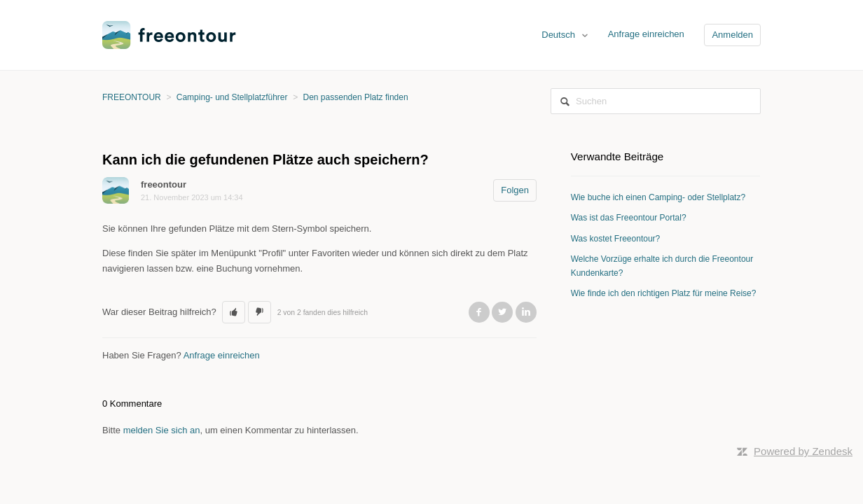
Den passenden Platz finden (356, 97)
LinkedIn (526, 312)
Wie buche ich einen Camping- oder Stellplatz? (658, 197)
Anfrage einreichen (646, 34)
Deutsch (559, 35)
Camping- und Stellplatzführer (232, 97)
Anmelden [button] (732, 35)
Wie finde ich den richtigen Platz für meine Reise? (664, 293)
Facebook (479, 312)
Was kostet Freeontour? (616, 239)
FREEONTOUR (132, 97)
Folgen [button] (515, 190)
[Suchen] (656, 101)
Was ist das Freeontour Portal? (629, 218)
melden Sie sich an (162, 430)
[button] (234, 312)
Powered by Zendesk (803, 451)
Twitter (502, 312)
